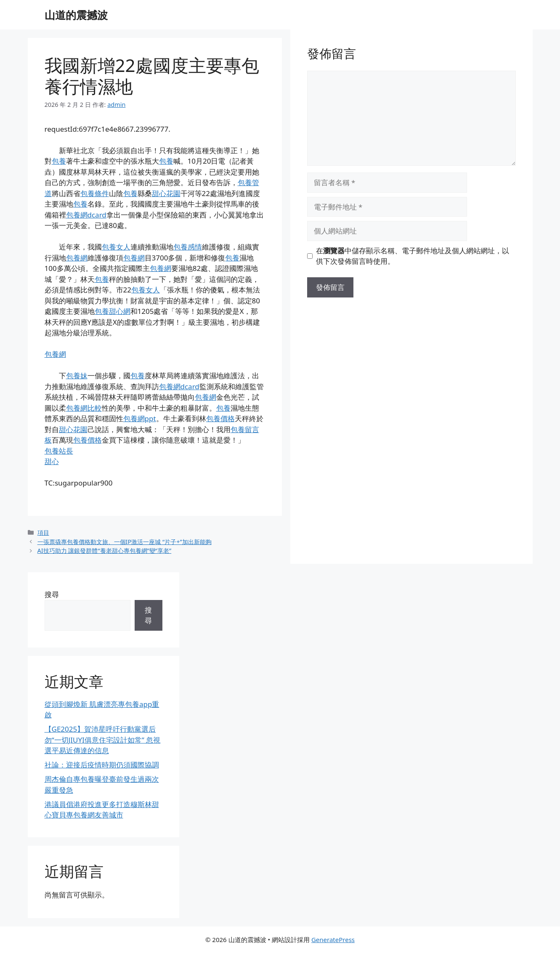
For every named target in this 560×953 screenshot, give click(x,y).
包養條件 (95, 193)
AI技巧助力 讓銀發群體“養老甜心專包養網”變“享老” (105, 551)
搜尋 (52, 594)
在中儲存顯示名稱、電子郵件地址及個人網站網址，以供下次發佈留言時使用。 (413, 256)
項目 (43, 532)
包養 (59, 161)
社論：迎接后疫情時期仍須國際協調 (102, 765)
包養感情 (188, 247)
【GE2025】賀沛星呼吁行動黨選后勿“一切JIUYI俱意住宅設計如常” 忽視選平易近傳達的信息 (103, 740)
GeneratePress (333, 940)
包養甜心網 (113, 311)
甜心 (52, 461)
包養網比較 (84, 408)
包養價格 (220, 418)
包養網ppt (140, 418)
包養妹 (77, 376)
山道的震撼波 (76, 15)
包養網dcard (86, 215)
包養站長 (59, 451)
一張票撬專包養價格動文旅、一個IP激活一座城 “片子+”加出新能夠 (125, 542)
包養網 (77, 258)
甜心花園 (166, 193)
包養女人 (116, 247)
